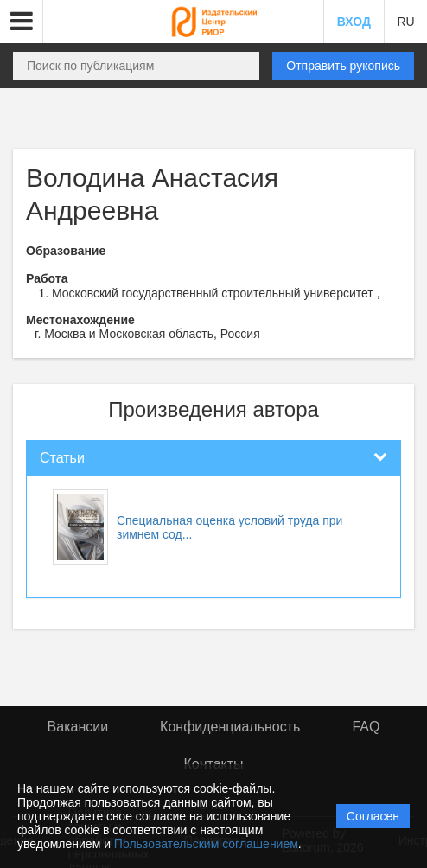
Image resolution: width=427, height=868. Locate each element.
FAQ (366, 727)
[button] (22, 22)
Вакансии (78, 727)
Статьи (62, 458)
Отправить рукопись (343, 66)
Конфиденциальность (230, 727)
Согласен (373, 816)
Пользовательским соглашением (206, 844)
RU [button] (405, 22)
